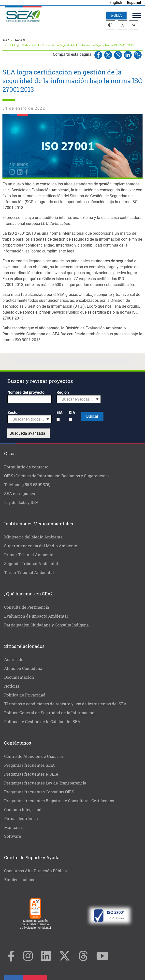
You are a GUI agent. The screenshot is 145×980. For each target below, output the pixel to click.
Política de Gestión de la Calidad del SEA (42, 722)
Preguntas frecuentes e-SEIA (31, 774)
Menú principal (137, 15)
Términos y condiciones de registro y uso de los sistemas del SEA (65, 704)
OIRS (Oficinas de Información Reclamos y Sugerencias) (56, 476)
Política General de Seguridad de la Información (49, 713)
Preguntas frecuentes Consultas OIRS (39, 792)
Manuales (13, 827)
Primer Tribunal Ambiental (29, 555)
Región (63, 392)
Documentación (19, 677)
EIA (60, 413)
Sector (13, 413)
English (116, 3)
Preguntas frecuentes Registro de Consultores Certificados (59, 801)
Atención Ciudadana (23, 668)
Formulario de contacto (26, 467)
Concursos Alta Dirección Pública (36, 871)
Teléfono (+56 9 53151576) (27, 485)
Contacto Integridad (23, 810)
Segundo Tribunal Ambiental (31, 563)
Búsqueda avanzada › (29, 433)
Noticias (20, 40)
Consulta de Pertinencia (27, 607)
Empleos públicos (21, 880)
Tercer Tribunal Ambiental (29, 572)
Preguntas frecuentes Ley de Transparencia (45, 783)
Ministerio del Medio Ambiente (33, 537)
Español (134, 3)
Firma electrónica (21, 818)
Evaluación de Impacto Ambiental (36, 616)
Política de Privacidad (25, 695)
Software (13, 836)
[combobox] (79, 399)
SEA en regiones (20, 493)
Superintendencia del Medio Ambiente (41, 546)
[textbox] (77, 399)
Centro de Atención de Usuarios (34, 756)
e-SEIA (116, 15)
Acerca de (14, 659)
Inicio (6, 40)
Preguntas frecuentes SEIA (29, 765)
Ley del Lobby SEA (21, 502)
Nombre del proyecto (26, 392)
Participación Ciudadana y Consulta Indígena (46, 625)
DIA (72, 413)
